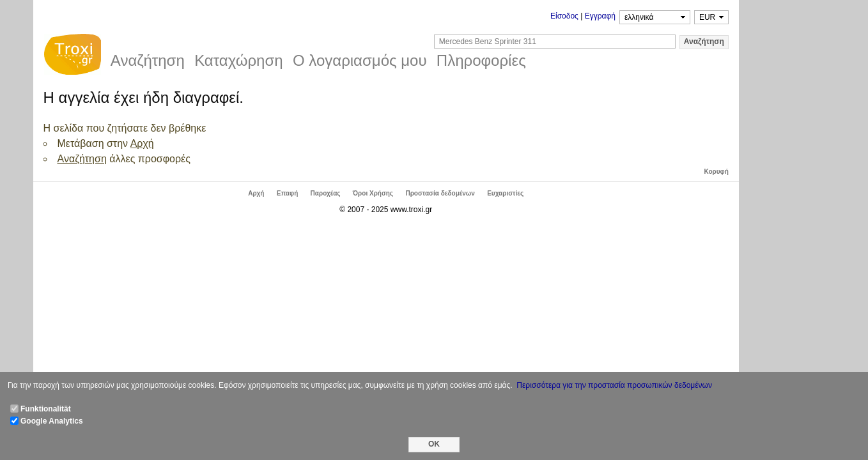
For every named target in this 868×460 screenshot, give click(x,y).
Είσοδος (564, 16)
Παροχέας (326, 193)
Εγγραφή (600, 16)
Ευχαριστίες (505, 193)
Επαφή (287, 193)
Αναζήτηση (82, 159)
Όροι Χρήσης (373, 193)
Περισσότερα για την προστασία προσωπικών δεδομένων (614, 385)
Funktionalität (46, 409)
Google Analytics (52, 421)
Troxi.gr (72, 56)
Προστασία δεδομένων (440, 193)
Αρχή (142, 143)
